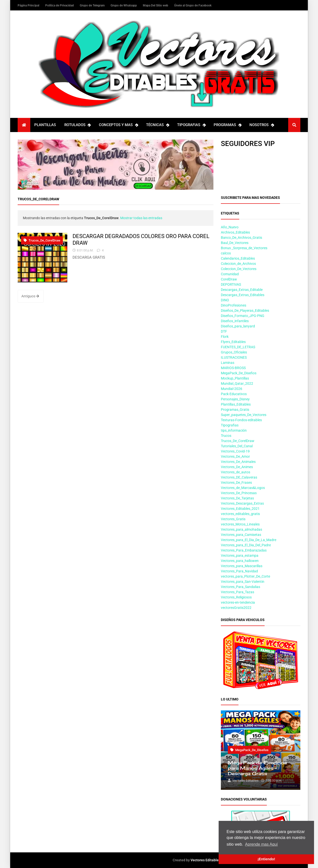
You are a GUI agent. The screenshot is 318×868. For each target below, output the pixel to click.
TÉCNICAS (158, 125)
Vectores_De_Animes (237, 467)
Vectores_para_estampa (240, 556)
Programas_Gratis (235, 410)
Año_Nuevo (230, 227)
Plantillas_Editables (236, 404)
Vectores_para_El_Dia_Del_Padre (246, 545)
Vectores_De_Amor (235, 456)
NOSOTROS (262, 125)
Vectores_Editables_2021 (240, 509)
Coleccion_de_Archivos (238, 264)
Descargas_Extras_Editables (243, 295)
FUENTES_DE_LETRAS (238, 347)
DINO (225, 300)
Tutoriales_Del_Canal (237, 446)
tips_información (234, 430)
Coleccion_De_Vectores (239, 269)
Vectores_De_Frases (236, 483)
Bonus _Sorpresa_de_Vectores (244, 248)
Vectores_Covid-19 (235, 451)
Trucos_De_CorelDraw (42, 240)
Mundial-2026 (232, 389)
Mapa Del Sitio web (156, 5)
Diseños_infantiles (235, 321)
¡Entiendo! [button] (266, 859)
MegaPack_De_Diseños (239, 373)
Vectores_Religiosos (236, 597)
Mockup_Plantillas (235, 378)
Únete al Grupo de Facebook (193, 5)
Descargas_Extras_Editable (242, 290)
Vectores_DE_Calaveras (239, 477)
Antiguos (30, 296)
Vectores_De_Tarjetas (237, 498)
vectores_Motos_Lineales (240, 524)
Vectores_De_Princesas (239, 493)
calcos (226, 253)
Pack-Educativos (234, 394)
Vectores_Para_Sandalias (240, 587)
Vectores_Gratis (233, 519)
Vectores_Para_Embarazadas (244, 550)
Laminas (228, 363)
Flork (225, 337)
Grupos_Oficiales (234, 352)
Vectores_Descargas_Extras (242, 503)
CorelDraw (229, 279)
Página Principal (29, 5)
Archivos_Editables (235, 232)
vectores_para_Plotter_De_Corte (245, 576)
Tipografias (230, 425)
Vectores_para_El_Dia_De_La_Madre (249, 540)
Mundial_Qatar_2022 (237, 383)
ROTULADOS (78, 125)
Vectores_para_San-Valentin (243, 582)
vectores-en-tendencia (238, 602)
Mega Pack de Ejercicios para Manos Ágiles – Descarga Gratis (257, 768)
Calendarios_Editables (238, 258)
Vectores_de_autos (236, 472)
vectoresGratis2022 (236, 608)
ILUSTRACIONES (234, 357)
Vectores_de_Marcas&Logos (243, 488)
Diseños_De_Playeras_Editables (245, 311)
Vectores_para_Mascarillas (242, 566)
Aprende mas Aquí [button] (261, 844)
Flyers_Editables (233, 342)
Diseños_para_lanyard (238, 326)
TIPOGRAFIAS (191, 125)
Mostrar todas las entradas (141, 218)
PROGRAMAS (227, 125)
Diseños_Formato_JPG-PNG (243, 316)
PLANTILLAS (45, 125)
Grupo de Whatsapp (124, 5)
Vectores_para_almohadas (241, 529)
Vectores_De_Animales (238, 462)
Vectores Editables (205, 860)
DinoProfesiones (234, 305)
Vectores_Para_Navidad (239, 571)
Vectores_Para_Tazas (238, 592)
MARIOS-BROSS (233, 368)
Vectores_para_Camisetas (241, 535)
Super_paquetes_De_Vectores (244, 415)
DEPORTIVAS (231, 284)
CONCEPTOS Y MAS (118, 125)
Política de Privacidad (60, 5)
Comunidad (230, 274)
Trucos (226, 436)
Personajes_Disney (235, 399)
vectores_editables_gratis (240, 514)
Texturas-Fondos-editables (241, 420)
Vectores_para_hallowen (240, 561)
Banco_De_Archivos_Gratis (241, 238)
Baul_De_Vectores (235, 243)
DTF (224, 331)
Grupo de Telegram (93, 5)
